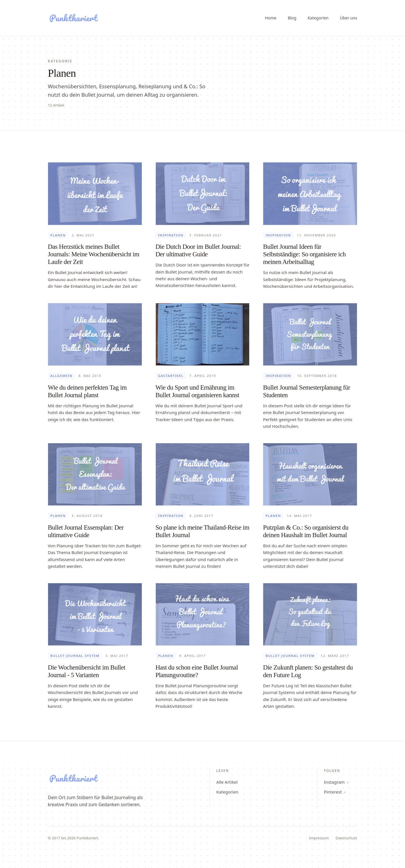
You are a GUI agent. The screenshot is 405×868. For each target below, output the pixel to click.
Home (271, 18)
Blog (292, 18)
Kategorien (318, 18)
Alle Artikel (227, 782)
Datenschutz (346, 838)
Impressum (319, 838)
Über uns (348, 18)
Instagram (337, 782)
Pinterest (335, 792)
